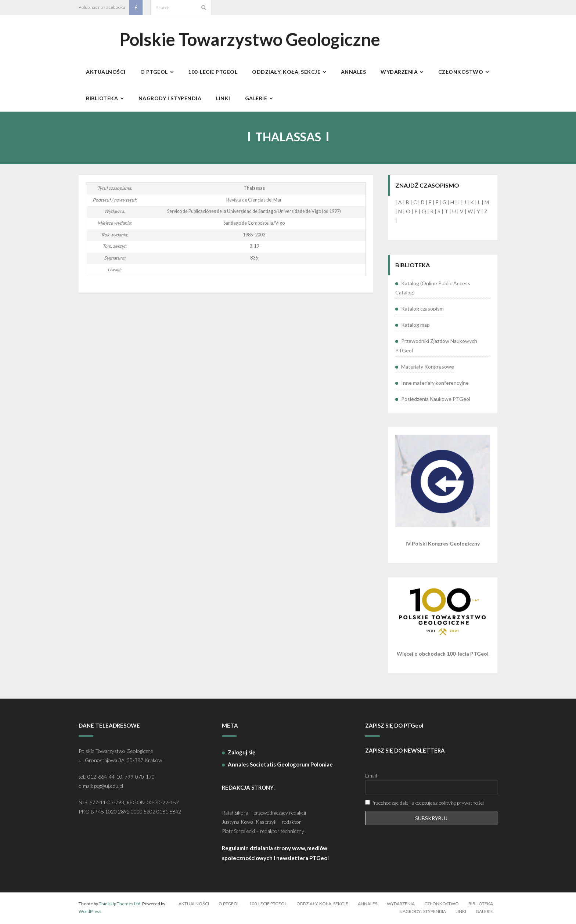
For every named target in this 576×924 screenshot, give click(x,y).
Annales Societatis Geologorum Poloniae (280, 765)
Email (371, 777)
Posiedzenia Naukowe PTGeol (436, 400)
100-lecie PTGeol (268, 905)
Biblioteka (481, 905)
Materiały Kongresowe (428, 368)
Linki (461, 913)
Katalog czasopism (422, 310)
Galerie (484, 913)
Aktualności (194, 905)
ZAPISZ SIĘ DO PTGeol (394, 727)
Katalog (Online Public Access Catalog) (433, 289)
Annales (368, 905)
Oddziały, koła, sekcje (322, 905)
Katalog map (415, 326)
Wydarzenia (401, 905)
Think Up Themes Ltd (120, 905)
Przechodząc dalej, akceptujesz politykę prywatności (424, 804)
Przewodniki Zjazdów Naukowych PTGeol (436, 347)
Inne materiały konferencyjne (435, 384)
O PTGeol (229, 905)
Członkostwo (442, 905)
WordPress (90, 913)
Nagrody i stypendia (423, 913)
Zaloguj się (242, 753)
